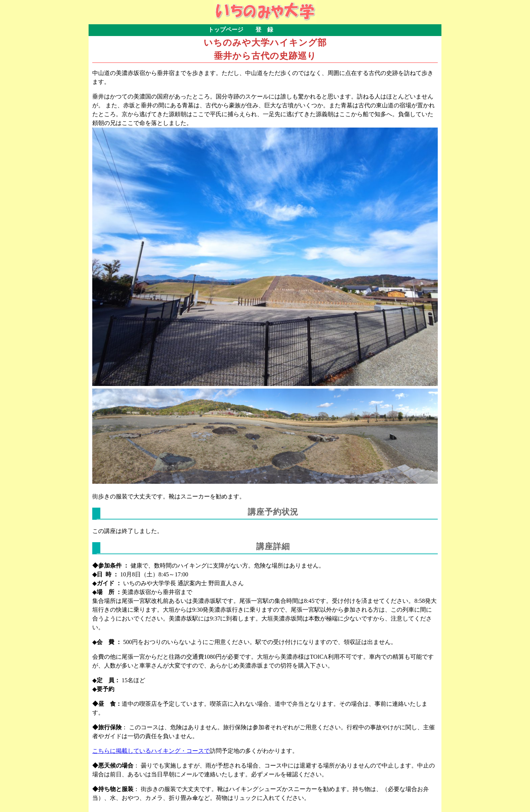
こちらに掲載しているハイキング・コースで (151, 751)
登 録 (264, 30)
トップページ (226, 30)
